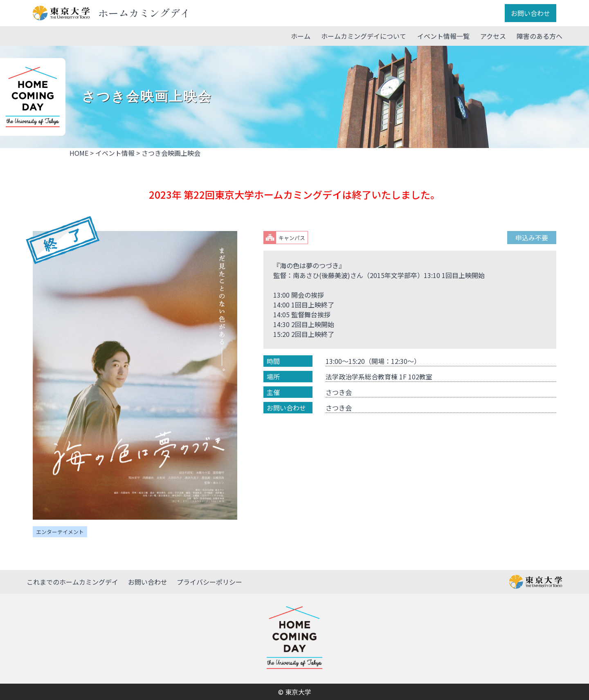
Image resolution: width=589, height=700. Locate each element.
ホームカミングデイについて (364, 36)
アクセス (493, 36)
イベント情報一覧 (443, 36)
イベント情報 (115, 153)
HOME (79, 153)
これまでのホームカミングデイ (72, 582)
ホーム (301, 36)
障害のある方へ (540, 36)
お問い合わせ (531, 13)
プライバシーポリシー (209, 582)
